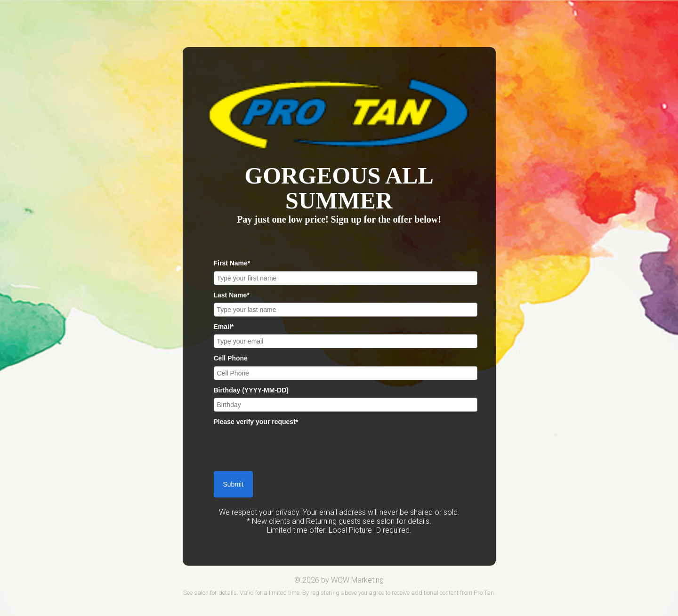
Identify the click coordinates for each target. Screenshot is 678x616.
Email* (224, 327)
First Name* (232, 263)
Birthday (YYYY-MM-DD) (251, 390)
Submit (234, 484)
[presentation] (285, 448)
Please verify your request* (256, 422)
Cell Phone (231, 358)
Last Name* (232, 295)
